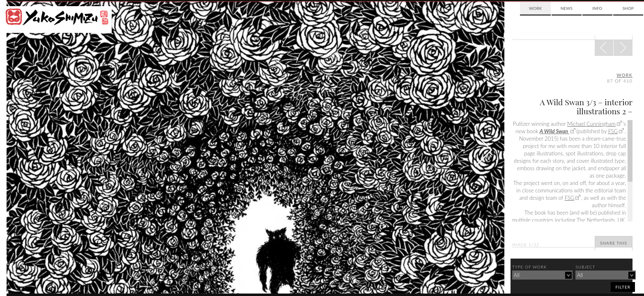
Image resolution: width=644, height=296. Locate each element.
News (567, 8)
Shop (628, 8)
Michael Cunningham (591, 124)
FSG (613, 131)
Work (535, 8)
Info (597, 8)
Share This (614, 243)
